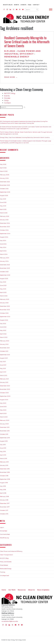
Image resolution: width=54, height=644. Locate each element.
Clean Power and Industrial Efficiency (11, 551)
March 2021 (4, 375)
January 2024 (4, 261)
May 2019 (3, 451)
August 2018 (4, 483)
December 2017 (5, 503)
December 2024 (5, 223)
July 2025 (3, 199)
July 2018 (3, 486)
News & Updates (43, 590)
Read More (10, 77)
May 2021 (3, 368)
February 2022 (5, 341)
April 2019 (3, 455)
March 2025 (4, 213)
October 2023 (4, 272)
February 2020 (5, 420)
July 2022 (3, 323)
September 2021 (5, 355)
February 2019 (4, 462)
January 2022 (4, 344)
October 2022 (4, 313)
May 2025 (3, 206)
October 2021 (4, 351)
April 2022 (3, 334)
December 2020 (5, 386)
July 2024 (3, 240)
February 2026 (5, 175)
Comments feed (5, 534)
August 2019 (4, 441)
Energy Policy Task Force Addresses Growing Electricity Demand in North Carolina (25, 137)
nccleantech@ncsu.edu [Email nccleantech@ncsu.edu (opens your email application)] (10, 621)
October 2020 (4, 393)
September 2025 (5, 192)
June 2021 (3, 365)
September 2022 (5, 317)
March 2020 (4, 417)
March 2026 (4, 171)
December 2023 (5, 265)
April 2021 (3, 372)
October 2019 (4, 434)
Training (3, 572)
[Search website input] (30, 10)
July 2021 (3, 362)
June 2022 (3, 327)
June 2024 (3, 244)
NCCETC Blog (8, 5)
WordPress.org (4, 538)
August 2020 (4, 400)
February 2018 (4, 496)
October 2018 (4, 476)
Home (4, 590)
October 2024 (4, 230)
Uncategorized (4, 575)
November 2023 (5, 268)
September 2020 (5, 396)
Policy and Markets (6, 562)
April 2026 (3, 168)
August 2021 (4, 358)
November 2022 (5, 310)
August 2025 (4, 195)
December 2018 (5, 469)
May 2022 (3, 330)
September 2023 (5, 275)
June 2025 (3, 202)
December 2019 (5, 427)
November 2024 (5, 227)
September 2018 (5, 479)
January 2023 (4, 303)
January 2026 (4, 178)
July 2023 (3, 282)
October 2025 (4, 189)
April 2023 (3, 292)
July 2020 (3, 403)
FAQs (30, 5)
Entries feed (3, 531)
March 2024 (4, 254)
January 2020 (4, 424)
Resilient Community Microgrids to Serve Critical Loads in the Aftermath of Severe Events (27, 42)
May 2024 (3, 247)
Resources (22, 590)
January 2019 (4, 465)
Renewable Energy (17, 57)
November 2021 (5, 348)
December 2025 (5, 182)
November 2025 (5, 185)
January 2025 (4, 220)
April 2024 (3, 251)
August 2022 (4, 320)
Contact (36, 5)
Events (17, 5)
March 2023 (4, 296)
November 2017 (5, 507)
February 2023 (5, 299)
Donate (23, 5)
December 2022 (5, 306)
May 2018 (3, 490)
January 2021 (4, 382)
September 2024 (5, 234)
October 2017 (4, 510)
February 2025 (4, 216)
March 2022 (4, 337)
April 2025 (3, 209)
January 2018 (4, 500)
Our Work (12, 590)
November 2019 (5, 431)
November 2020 (5, 389)
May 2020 (3, 410)
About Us (31, 590)
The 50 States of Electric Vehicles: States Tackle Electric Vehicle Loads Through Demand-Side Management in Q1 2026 (26, 133)
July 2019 (3, 445)
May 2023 (3, 289)
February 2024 (5, 258)
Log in (2, 527)
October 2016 (4, 514)
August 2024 (4, 237)
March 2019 (4, 458)
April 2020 (3, 413)
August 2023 (4, 278)
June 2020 (3, 406)
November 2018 (5, 472)
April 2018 (3, 493)
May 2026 (3, 164)
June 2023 (3, 285)
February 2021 (4, 379)
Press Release (4, 565)
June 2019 (3, 448)
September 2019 (5, 438)
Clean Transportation (6, 555)
